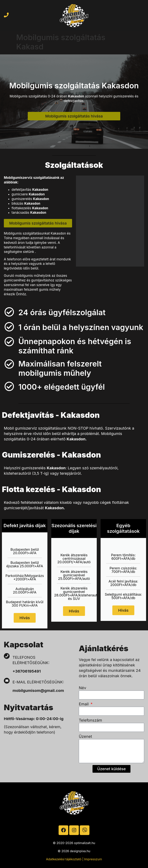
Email (84, 704)
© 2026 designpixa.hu (74, 851)
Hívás (25, 618)
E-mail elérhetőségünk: (39, 682)
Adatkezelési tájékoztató (64, 859)
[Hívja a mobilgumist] (6, 15)
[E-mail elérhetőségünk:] (7, 681)
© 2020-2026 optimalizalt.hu (74, 843)
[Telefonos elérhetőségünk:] (7, 656)
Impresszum (93, 859)
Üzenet (85, 736)
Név (82, 688)
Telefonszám (90, 720)
